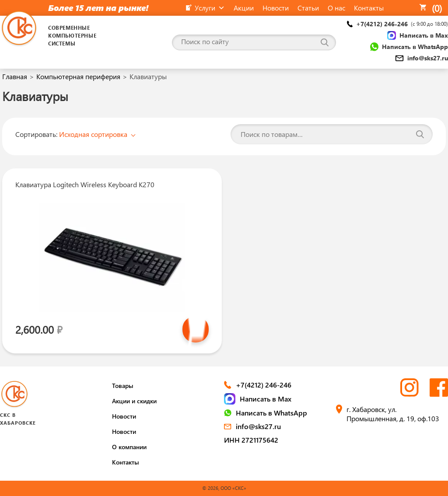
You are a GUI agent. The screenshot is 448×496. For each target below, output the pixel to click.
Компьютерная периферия (78, 76)
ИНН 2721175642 (251, 440)
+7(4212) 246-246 (397, 24)
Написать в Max (418, 35)
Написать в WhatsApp (409, 47)
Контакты (126, 462)
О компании (129, 447)
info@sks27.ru (422, 58)
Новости (124, 416)
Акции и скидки (134, 401)
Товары (123, 386)
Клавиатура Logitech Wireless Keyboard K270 (85, 184)
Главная (15, 76)
